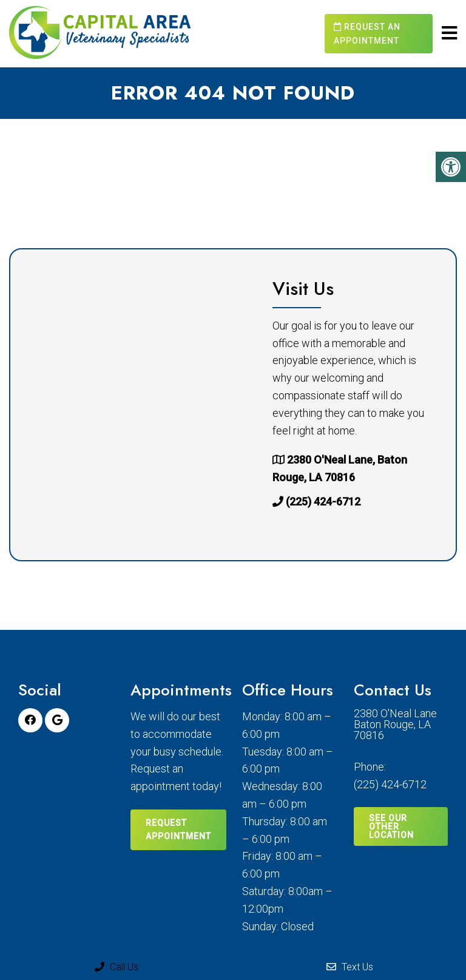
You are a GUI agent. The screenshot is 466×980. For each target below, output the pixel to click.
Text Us (350, 967)
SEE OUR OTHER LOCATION (391, 826)
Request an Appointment (367, 33)
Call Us (116, 967)
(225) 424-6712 (323, 502)
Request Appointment (178, 830)
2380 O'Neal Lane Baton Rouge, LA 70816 (395, 725)
